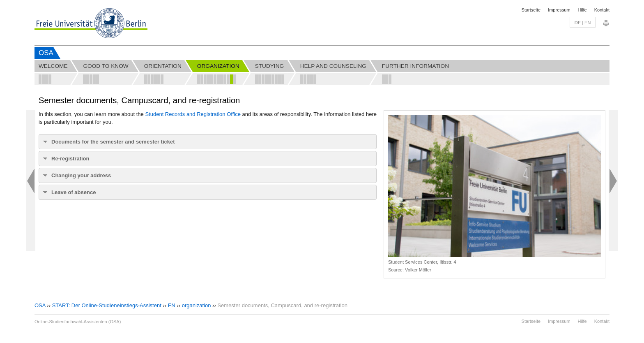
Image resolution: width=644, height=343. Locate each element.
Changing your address (81, 175)
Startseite (531, 10)
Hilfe (582, 10)
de (578, 23)
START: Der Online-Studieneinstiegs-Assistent (107, 305)
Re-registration (70, 159)
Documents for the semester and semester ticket (113, 142)
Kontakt (602, 10)
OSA (46, 53)
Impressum (559, 10)
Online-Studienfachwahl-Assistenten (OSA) (78, 322)
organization (197, 305)
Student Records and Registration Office (193, 114)
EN (172, 305)
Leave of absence (74, 192)
